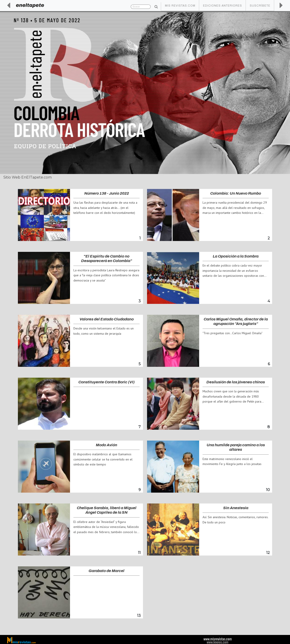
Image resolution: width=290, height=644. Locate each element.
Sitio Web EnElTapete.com (28, 177)
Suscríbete (260, 6)
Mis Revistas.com (180, 6)
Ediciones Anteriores (222, 6)
